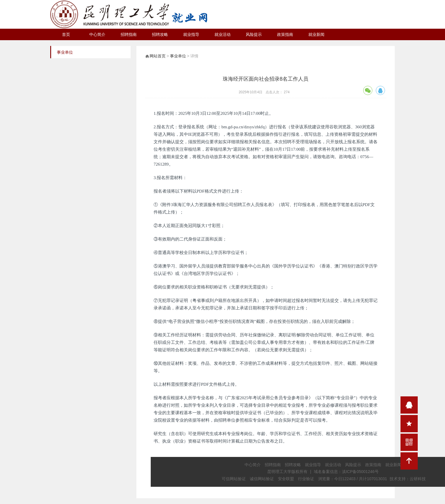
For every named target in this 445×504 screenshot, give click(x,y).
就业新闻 (316, 34)
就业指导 (191, 34)
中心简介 (97, 34)
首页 (66, 34)
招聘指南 (129, 34)
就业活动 (222, 34)
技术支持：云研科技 (408, 479)
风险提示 (254, 34)
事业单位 (178, 56)
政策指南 (285, 34)
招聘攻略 (160, 34)
